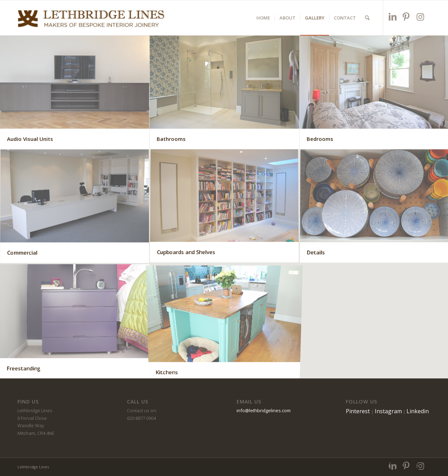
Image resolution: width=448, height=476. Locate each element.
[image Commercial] (75, 207)
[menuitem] (263, 18)
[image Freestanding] (75, 321)
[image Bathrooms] (225, 92)
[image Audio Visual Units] (75, 92)
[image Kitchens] (225, 321)
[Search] (367, 18)
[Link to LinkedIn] (393, 17)
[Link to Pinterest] (407, 17)
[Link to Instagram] (421, 17)
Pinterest (359, 411)
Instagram (388, 411)
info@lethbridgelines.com (264, 410)
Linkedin (418, 411)
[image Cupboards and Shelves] (225, 207)
